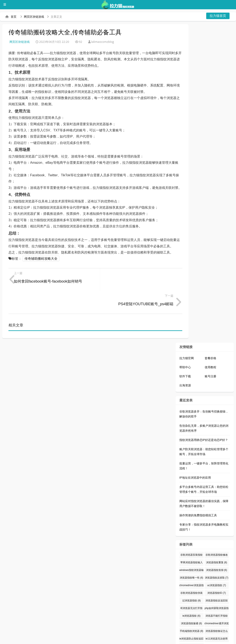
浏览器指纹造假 (217, 547)
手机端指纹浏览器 (192, 608)
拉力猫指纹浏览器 (19, 639)
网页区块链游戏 (34, 17)
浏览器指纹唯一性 (192, 555)
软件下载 (185, 354)
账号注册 (210, 354)
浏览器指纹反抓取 (217, 555)
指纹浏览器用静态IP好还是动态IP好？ (204, 417)
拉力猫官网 (187, 335)
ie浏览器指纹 (191, 593)
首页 (14, 17)
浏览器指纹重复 (217, 540)
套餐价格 (210, 335)
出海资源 (185, 363)
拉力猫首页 (218, 16)
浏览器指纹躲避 (192, 601)
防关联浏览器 (110, 639)
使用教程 (210, 345)
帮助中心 (185, 345)
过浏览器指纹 (192, 578)
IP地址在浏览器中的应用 (195, 455)
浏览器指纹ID (217, 570)
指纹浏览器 (136, 639)
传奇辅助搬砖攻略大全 (41, 259)
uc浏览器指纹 (217, 563)
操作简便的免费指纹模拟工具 (198, 493)
